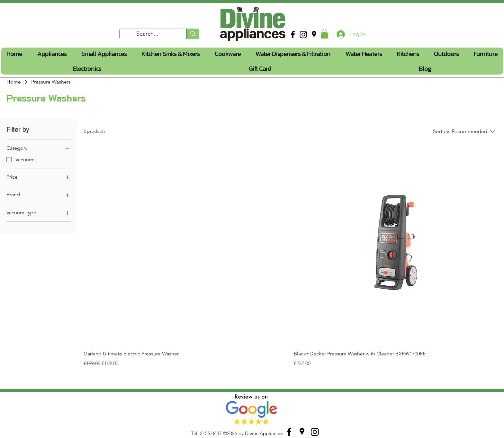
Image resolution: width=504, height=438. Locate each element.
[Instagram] (303, 34)
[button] (324, 34)
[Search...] (148, 34)
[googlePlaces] (314, 34)
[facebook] (293, 34)
